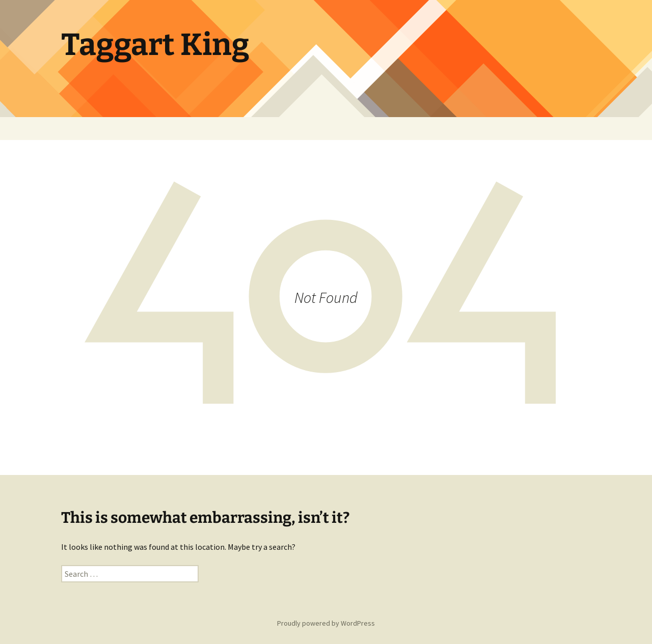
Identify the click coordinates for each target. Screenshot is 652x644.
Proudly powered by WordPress (326, 623)
